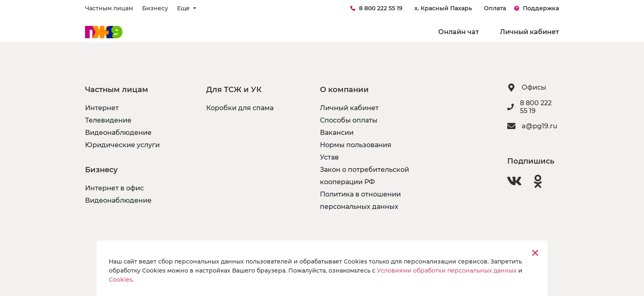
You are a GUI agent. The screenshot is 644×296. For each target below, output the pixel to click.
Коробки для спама (240, 108)
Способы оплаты (349, 120)
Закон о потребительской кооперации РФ (365, 176)
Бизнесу (155, 8)
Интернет (102, 108)
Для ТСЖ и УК (234, 90)
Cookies (121, 280)
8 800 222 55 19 (376, 8)
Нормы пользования (356, 145)
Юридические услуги (122, 145)
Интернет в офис (114, 188)
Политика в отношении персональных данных (360, 200)
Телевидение (108, 120)
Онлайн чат (459, 32)
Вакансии (337, 133)
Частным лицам (109, 8)
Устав (329, 157)
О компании (344, 90)
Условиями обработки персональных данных (447, 271)
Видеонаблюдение (118, 133)
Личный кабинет (529, 32)
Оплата (495, 8)
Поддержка (537, 8)
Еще (184, 8)
